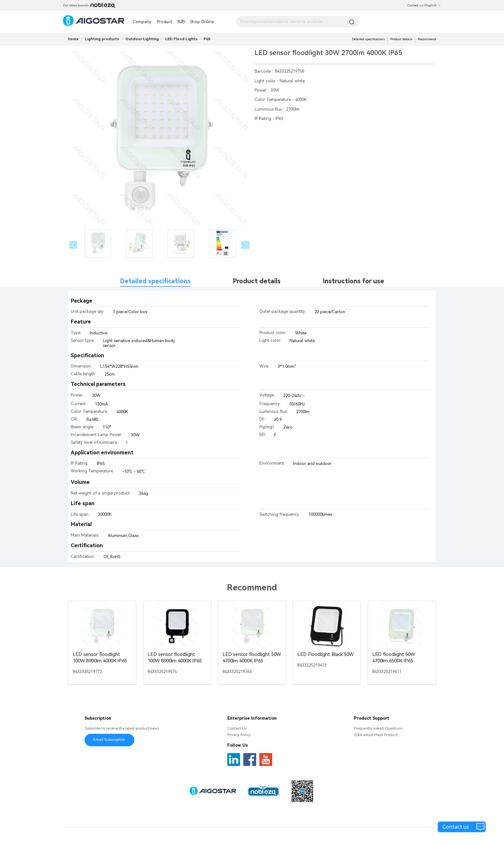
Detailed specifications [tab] (155, 281)
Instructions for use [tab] (353, 281)
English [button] (433, 5)
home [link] (73, 39)
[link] (102, 39)
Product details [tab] (257, 281)
